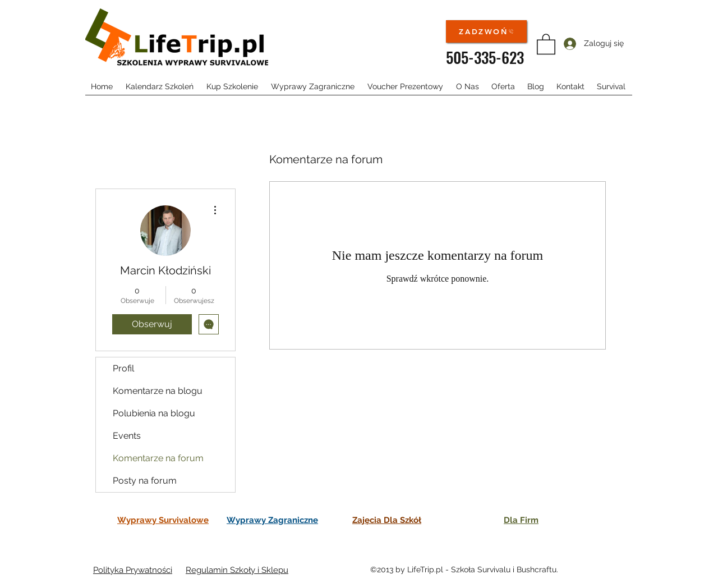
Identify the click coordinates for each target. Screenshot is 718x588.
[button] (546, 43)
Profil (123, 368)
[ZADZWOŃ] (486, 31)
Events (127, 436)
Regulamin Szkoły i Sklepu (237, 570)
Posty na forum (145, 481)
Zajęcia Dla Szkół (387, 520)
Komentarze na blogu (158, 391)
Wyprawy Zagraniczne (272, 520)
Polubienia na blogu (154, 413)
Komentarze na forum (158, 458)
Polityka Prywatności (133, 570)
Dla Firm (521, 520)
